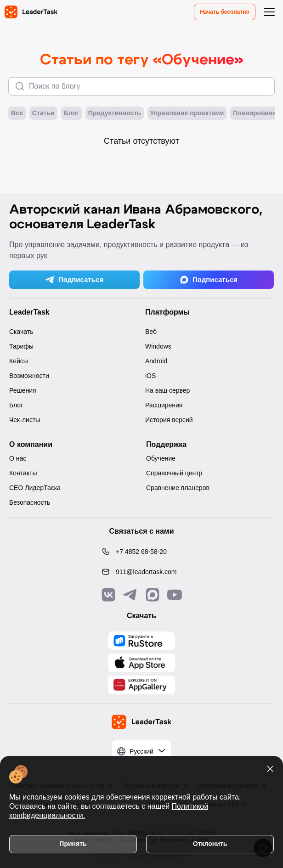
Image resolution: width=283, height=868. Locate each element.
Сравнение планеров (178, 488)
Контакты (23, 473)
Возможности (29, 376)
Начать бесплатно (225, 12)
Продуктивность (115, 113)
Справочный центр (174, 473)
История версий (169, 420)
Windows (158, 346)
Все (17, 113)
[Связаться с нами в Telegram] (130, 595)
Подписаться (74, 280)
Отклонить (210, 844)
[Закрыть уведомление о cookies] (270, 769)
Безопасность (30, 502)
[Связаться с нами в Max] (153, 595)
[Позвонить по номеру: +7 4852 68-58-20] (141, 552)
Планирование (256, 113)
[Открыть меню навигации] (269, 12)
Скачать (21, 332)
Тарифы (21, 346)
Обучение (161, 458)
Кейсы (19, 361)
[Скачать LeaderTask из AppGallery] (141, 641)
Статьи (43, 113)
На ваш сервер (167, 390)
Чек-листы (25, 420)
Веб (151, 332)
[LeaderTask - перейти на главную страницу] (31, 12)
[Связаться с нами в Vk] (108, 595)
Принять (73, 844)
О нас (18, 458)
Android (156, 361)
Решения (23, 390)
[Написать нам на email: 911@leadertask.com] (141, 572)
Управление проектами (187, 113)
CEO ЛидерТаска (35, 488)
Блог (71, 113)
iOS (150, 376)
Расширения (164, 405)
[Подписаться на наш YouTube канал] (175, 595)
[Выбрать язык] (141, 751)
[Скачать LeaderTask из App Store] (141, 663)
